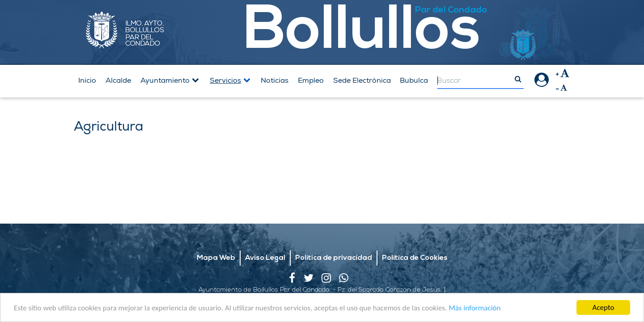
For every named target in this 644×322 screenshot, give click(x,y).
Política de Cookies (415, 235)
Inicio (87, 80)
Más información (475, 309)
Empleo (311, 80)
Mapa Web (216, 235)
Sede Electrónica (362, 80)
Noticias (275, 80)
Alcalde (118, 80)
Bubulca (414, 80)
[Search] (481, 81)
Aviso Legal (265, 235)
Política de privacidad (334, 235)
